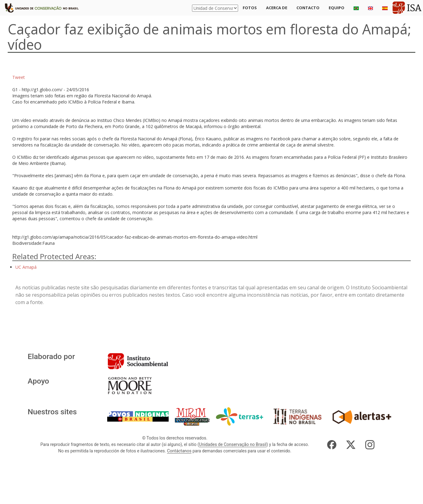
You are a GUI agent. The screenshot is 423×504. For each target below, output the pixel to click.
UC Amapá (26, 267)
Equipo (337, 8)
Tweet (19, 77)
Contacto (308, 8)
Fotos (250, 8)
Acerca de (277, 8)
